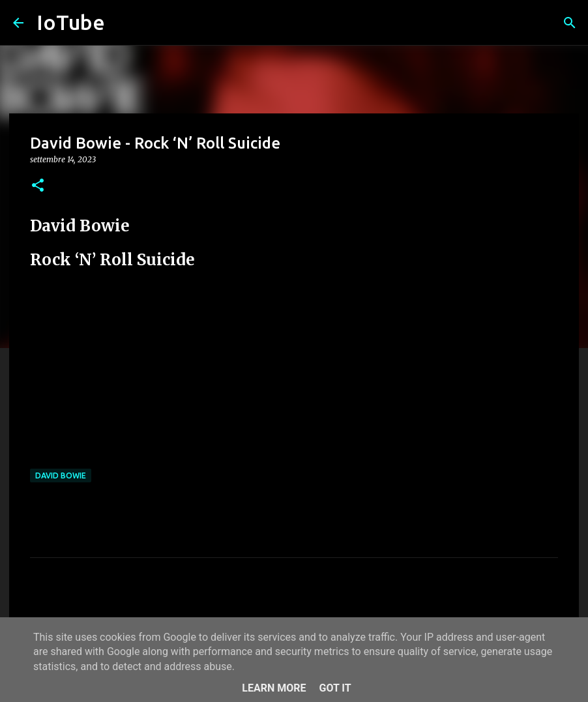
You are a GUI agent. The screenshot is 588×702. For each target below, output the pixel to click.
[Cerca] (570, 23)
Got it (335, 688)
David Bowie (61, 475)
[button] (38, 186)
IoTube (71, 22)
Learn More (274, 688)
